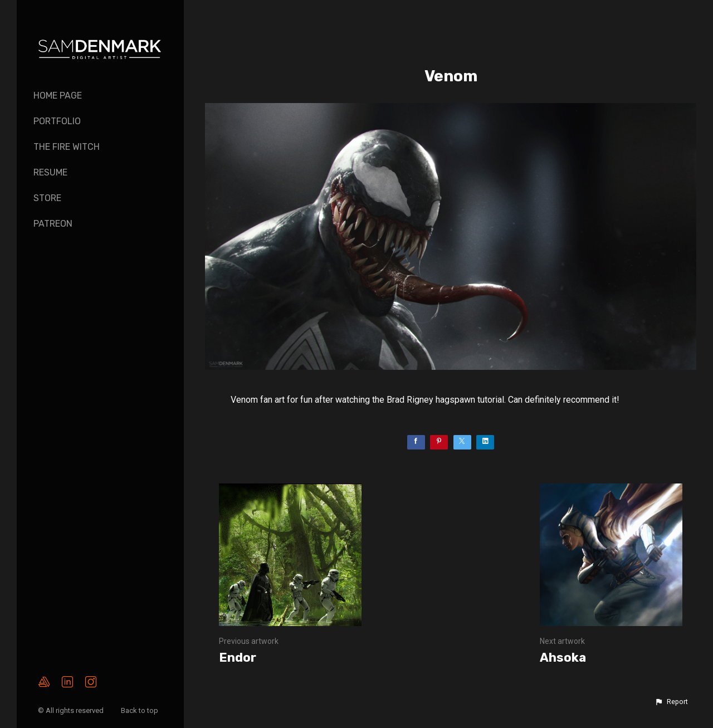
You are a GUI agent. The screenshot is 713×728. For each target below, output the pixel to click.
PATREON (53, 224)
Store (47, 198)
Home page (58, 96)
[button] (671, 702)
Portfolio (57, 121)
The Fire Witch (67, 147)
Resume (50, 172)
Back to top (140, 710)
